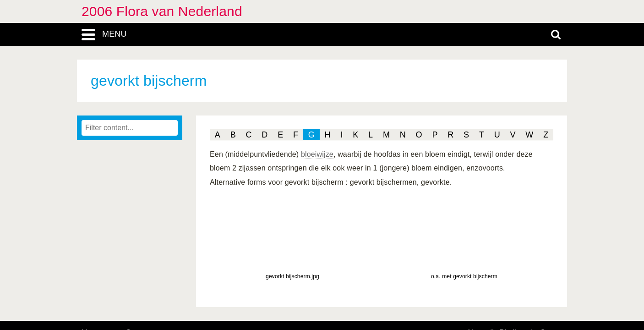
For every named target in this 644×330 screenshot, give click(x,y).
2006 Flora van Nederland (162, 11)
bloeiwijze (317, 154)
